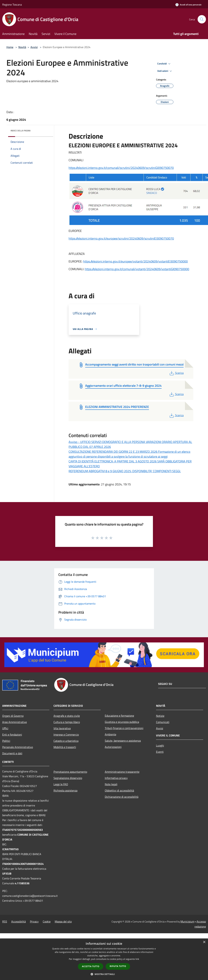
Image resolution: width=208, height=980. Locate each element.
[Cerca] (202, 19)
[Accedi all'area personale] (188, 5)
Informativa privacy (116, 778)
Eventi (160, 752)
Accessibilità (19, 921)
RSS (5, 921)
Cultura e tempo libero (67, 722)
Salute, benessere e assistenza (123, 741)
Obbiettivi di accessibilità (119, 790)
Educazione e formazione (119, 716)
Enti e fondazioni (12, 735)
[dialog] (104, 959)
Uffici (5, 728)
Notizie (160, 716)
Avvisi (34, 47)
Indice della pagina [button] (21, 131)
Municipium (187, 921)
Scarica (176, 373)
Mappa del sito (63, 921)
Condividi (164, 64)
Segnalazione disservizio (68, 778)
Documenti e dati (12, 753)
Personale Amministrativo (18, 747)
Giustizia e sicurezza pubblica (122, 722)
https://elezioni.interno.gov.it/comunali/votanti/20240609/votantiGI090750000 (137, 269)
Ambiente (110, 734)
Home (10, 47)
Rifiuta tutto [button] (118, 966)
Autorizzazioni (113, 747)
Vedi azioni (165, 71)
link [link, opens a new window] (137, 959)
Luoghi (160, 745)
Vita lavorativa (62, 728)
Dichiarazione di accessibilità (122, 797)
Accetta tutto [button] (91, 966)
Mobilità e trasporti (65, 747)
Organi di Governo (13, 716)
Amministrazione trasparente (122, 772)
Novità (22, 47)
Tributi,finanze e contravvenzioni (124, 728)
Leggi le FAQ (61, 784)
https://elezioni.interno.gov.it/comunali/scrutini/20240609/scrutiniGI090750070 (121, 168)
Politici (6, 741)
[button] (104, 974)
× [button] (204, 942)
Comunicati (163, 722)
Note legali (111, 784)
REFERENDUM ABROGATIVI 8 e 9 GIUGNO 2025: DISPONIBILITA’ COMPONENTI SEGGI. (125, 471)
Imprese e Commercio (66, 735)
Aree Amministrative (15, 722)
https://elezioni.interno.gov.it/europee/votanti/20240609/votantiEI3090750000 (135, 261)
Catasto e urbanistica (66, 741)
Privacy (34, 921)
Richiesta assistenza (65, 790)
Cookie (47, 921)
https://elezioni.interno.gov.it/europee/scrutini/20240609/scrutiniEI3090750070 (121, 238)
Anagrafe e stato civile (67, 716)
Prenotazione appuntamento (70, 772)
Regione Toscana (12, 5)
